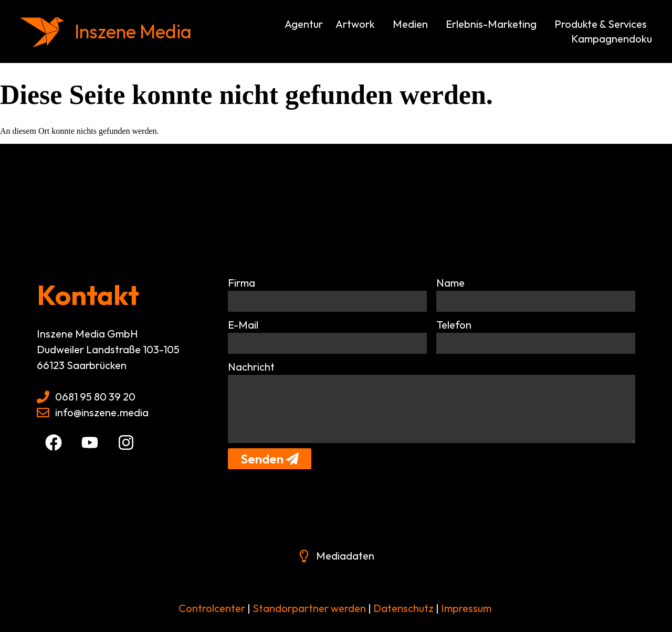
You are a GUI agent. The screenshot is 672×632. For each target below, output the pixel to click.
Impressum (466, 608)
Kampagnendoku (612, 39)
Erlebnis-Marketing (494, 24)
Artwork (358, 24)
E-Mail (243, 325)
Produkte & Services (603, 24)
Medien (413, 24)
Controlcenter (212, 608)
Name (450, 283)
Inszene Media (133, 31)
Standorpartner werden (309, 608)
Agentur (304, 24)
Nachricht (251, 367)
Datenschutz (402, 608)
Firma (241, 283)
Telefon (454, 325)
